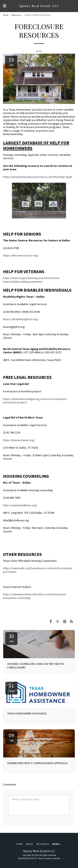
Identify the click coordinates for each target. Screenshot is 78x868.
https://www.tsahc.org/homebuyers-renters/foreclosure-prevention (38, 570)
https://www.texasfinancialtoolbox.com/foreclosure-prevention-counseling (35, 596)
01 (11, 688)
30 (11, 638)
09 (11, 737)
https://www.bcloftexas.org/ (20, 505)
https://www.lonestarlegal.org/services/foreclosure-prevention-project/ (35, 401)
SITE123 (33, 858)
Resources (16, 15)
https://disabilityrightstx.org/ (21, 319)
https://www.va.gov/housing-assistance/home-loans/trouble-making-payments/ (32, 280)
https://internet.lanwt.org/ (19, 440)
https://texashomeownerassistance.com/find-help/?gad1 (38, 177)
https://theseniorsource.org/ (21, 255)
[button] (4, 6)
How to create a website (49, 858)
